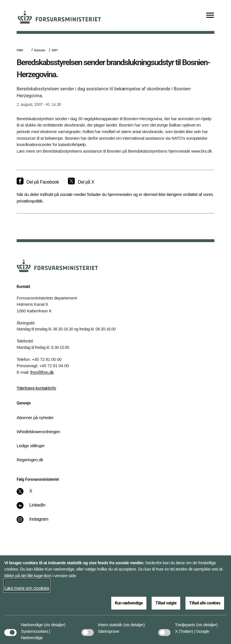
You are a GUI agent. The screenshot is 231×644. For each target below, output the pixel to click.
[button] (55, 622)
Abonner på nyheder (35, 418)
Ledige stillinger (31, 446)
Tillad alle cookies (205, 603)
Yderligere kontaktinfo (36, 388)
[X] (31, 494)
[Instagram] (37, 522)
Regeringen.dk (30, 460)
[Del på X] (81, 182)
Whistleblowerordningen (38, 432)
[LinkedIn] (35, 508)
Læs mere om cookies (27, 588)
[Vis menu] (210, 16)
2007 (55, 50)
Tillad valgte (166, 603)
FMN (20, 50)
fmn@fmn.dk (42, 372)
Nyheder (40, 50)
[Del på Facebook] (38, 182)
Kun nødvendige (129, 603)
